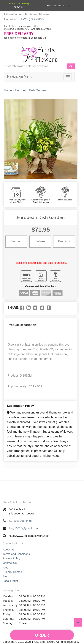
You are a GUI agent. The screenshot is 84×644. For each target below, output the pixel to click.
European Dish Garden (31, 90)
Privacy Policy (11, 558)
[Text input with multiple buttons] (36, 66)
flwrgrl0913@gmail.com (23, 528)
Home (8, 90)
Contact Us (10, 563)
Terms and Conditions (16, 554)
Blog (6, 576)
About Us (9, 549)
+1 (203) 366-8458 (31, 19)
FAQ (6, 567)
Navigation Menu (20, 76)
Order (42, 635)
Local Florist (10, 581)
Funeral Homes (12, 572)
